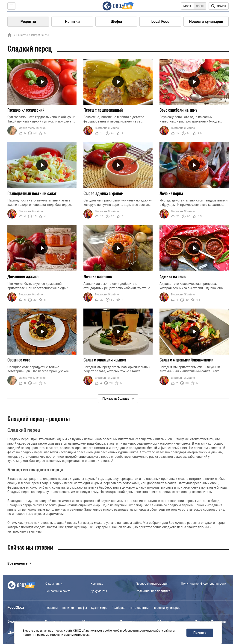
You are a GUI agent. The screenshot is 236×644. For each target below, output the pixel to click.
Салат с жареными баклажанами (186, 360)
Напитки (72, 22)
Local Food (160, 22)
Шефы (116, 22)
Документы (99, 591)
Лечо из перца (171, 193)
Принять (200, 633)
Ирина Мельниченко (32, 128)
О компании (54, 584)
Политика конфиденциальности (204, 584)
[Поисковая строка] (219, 6)
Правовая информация (152, 584)
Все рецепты (18, 563)
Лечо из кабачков (98, 276)
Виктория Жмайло (107, 128)
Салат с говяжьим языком (105, 360)
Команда (97, 584)
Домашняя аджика (23, 276)
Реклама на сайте (58, 591)
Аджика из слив (173, 276)
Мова (187, 6)
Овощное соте (19, 360)
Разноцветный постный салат (32, 193)
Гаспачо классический (26, 110)
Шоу (11, 632)
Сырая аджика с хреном (103, 193)
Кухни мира (99, 608)
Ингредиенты (139, 608)
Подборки (119, 608)
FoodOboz (16, 608)
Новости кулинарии (206, 22)
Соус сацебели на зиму (178, 110)
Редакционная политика (153, 591)
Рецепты (28, 22)
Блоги (12, 622)
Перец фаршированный (103, 110)
